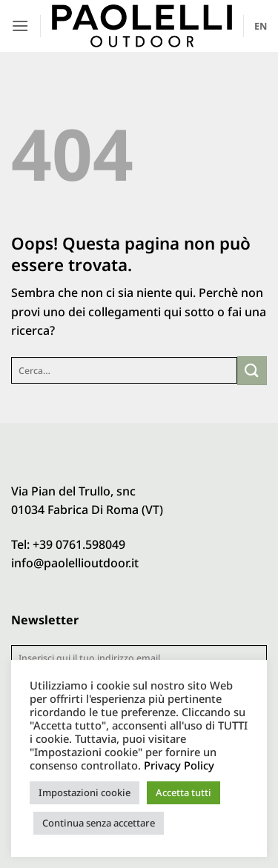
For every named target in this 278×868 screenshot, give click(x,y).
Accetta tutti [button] (183, 792)
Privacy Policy (179, 765)
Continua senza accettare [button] (99, 823)
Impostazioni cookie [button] (85, 792)
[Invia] (252, 371)
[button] (20, 26)
